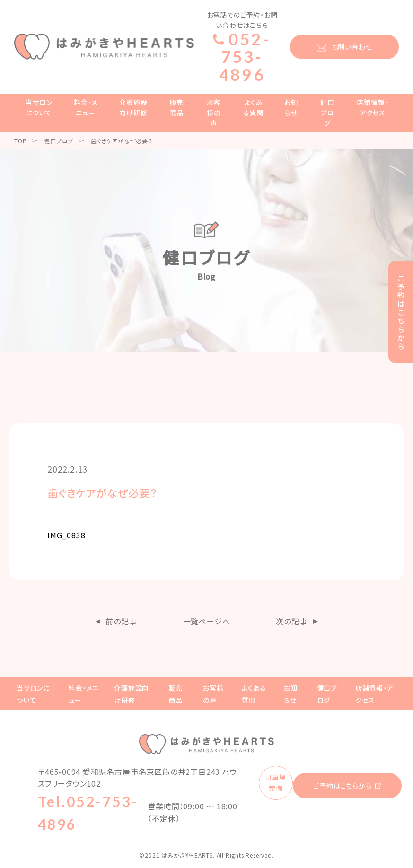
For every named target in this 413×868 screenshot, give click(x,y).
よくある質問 (253, 107)
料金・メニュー (86, 107)
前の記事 (121, 621)
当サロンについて (39, 107)
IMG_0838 (66, 535)
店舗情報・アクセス (373, 107)
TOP (20, 141)
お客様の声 (214, 113)
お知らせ (291, 107)
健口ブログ (327, 113)
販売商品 (177, 107)
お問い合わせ (352, 47)
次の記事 (291, 621)
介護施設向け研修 (133, 107)
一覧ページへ (207, 621)
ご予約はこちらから (342, 786)
